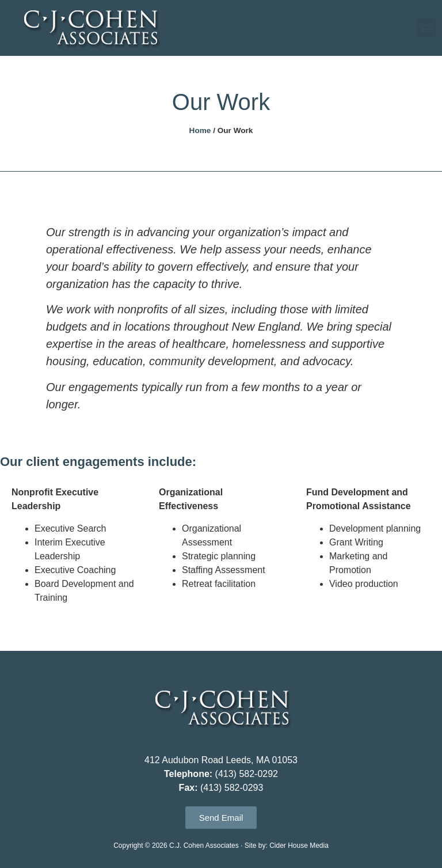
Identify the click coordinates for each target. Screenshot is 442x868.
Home (200, 130)
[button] (427, 28)
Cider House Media (299, 846)
